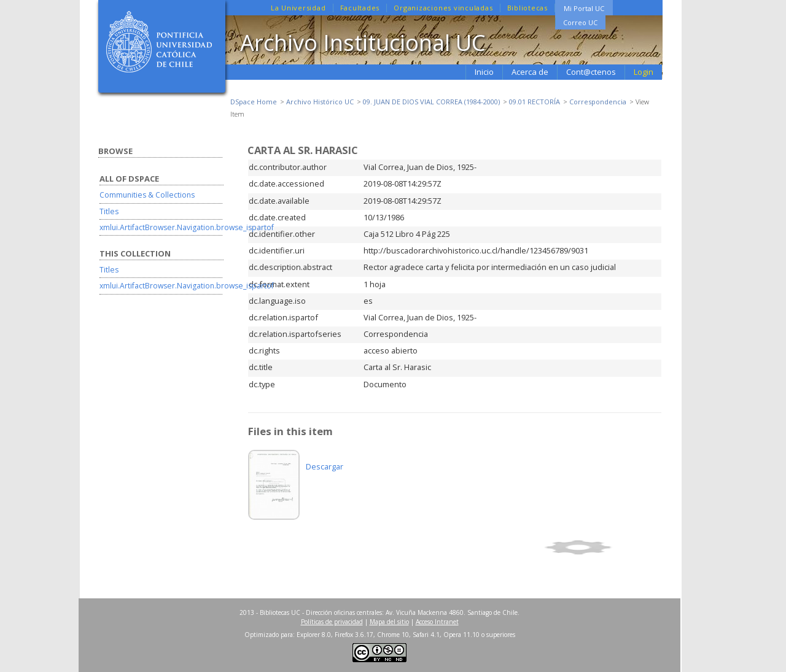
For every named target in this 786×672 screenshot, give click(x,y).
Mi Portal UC (584, 8)
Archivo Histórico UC (320, 102)
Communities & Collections (147, 195)
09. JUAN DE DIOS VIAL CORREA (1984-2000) (431, 102)
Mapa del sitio (389, 622)
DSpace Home (254, 102)
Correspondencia (598, 102)
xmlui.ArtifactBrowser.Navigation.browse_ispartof (187, 227)
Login (644, 72)
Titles (109, 211)
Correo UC (580, 22)
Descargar (325, 466)
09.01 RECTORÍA (535, 102)
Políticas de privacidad (332, 622)
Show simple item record (601, 547)
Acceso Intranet (437, 622)
